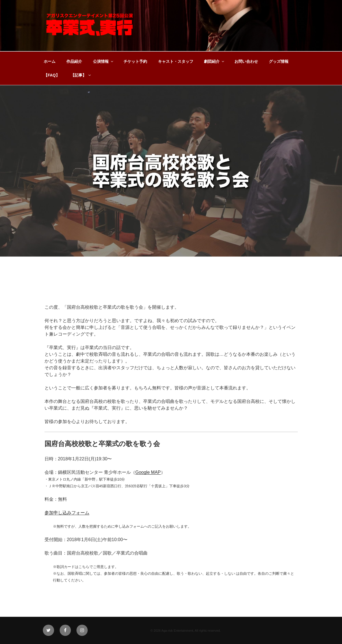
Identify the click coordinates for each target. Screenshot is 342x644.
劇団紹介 (214, 61)
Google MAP (148, 472)
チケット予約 (135, 61)
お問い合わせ (246, 61)
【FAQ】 (52, 75)
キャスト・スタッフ (176, 61)
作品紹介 (74, 61)
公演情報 (103, 61)
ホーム (50, 61)
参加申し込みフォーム (67, 513)
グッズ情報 (279, 61)
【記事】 (81, 75)
